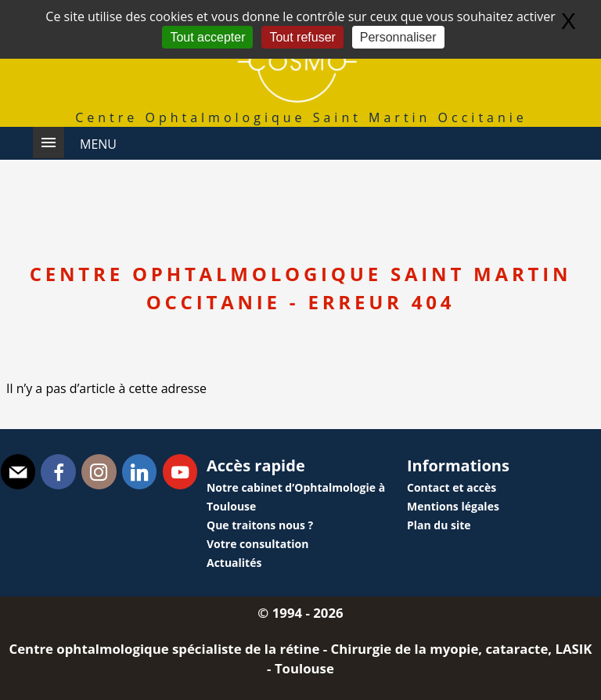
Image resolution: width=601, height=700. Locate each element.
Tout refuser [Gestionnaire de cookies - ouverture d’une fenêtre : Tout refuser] (302, 37)
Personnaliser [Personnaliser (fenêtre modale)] (398, 37)
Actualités (234, 563)
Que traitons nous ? (260, 525)
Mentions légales (453, 506)
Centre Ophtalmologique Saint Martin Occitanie (301, 117)
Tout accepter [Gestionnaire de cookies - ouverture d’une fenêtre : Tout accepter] (207, 37)
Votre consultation (257, 544)
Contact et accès (452, 487)
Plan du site (439, 525)
